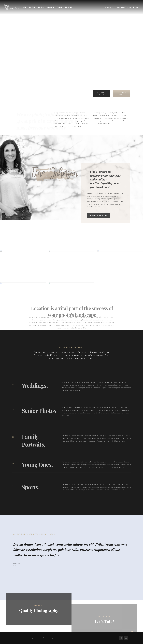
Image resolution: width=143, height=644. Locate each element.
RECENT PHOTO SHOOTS (121, 94)
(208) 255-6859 (110, 7)
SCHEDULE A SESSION (101, 94)
